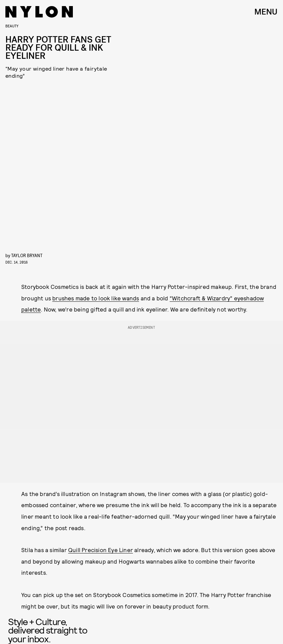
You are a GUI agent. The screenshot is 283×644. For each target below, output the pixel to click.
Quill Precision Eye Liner (101, 550)
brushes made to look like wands (96, 298)
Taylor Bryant (27, 255)
